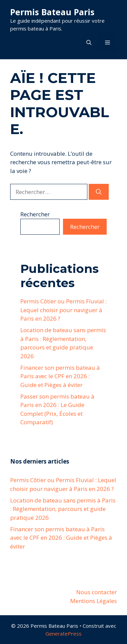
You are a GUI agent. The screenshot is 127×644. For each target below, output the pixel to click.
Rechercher (35, 214)
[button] (89, 42)
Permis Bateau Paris (52, 12)
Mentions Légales (93, 601)
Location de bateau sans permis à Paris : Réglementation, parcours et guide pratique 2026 (63, 509)
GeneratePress (63, 634)
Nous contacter (97, 592)
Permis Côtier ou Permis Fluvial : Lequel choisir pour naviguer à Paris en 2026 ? (63, 310)
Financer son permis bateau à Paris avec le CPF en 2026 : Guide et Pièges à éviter (60, 376)
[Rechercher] (99, 192)
